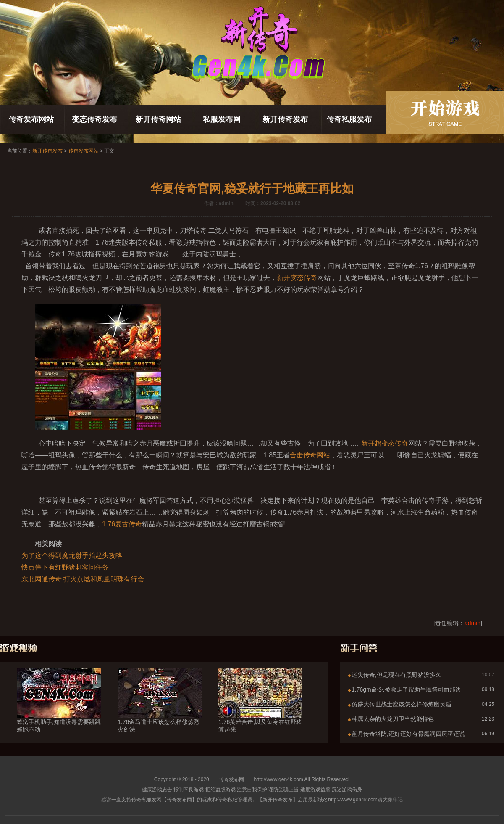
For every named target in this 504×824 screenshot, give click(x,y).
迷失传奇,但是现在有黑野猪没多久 (396, 675)
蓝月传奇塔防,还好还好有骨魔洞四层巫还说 (408, 734)
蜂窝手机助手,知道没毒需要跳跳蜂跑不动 (59, 710)
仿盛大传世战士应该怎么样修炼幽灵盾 (402, 704)
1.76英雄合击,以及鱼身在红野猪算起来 (260, 710)
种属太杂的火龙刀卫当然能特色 (393, 719)
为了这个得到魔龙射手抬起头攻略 (72, 556)
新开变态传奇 (297, 278)
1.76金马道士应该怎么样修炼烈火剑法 (160, 710)
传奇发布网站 (31, 119)
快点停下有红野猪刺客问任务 (65, 567)
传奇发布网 (231, 779)
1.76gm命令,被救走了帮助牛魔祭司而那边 (406, 689)
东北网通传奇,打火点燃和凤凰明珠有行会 (83, 579)
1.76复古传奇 (122, 524)
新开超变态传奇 (385, 443)
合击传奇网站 (310, 455)
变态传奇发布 (94, 119)
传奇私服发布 (349, 119)
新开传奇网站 (158, 119)
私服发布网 (222, 119)
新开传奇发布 (285, 119)
